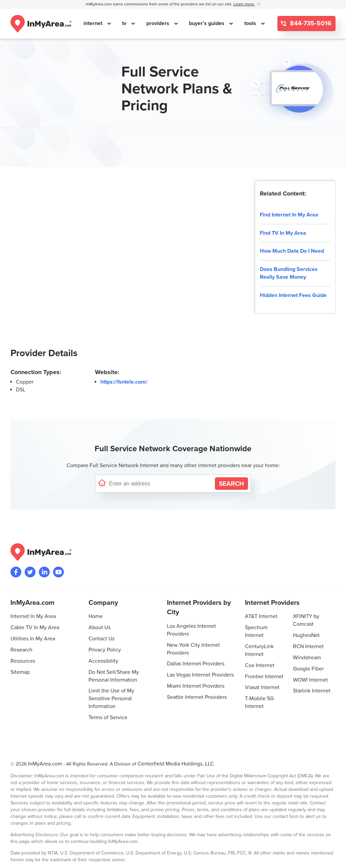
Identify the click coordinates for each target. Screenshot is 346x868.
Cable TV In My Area (35, 627)
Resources (23, 661)
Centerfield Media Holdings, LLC (176, 764)
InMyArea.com (45, 764)
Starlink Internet (312, 691)
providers (158, 23)
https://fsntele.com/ (124, 382)
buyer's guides (207, 23)
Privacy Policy (105, 650)
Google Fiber (308, 669)
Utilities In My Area (33, 639)
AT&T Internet (261, 616)
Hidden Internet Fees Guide (293, 295)
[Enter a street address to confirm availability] (160, 484)
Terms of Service (108, 717)
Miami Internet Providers (196, 686)
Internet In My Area (33, 616)
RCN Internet (308, 646)
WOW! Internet (310, 680)
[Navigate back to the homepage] (41, 24)
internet (94, 23)
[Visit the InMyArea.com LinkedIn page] (44, 572)
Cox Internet (260, 665)
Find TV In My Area (283, 233)
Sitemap (20, 672)
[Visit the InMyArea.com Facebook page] (16, 572)
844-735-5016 (310, 24)
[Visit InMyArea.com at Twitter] (30, 572)
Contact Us (102, 639)
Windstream (307, 658)
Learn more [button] (244, 4)
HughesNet (306, 635)
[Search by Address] (231, 484)
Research (21, 650)
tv (125, 23)
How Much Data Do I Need (292, 251)
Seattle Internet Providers (197, 697)
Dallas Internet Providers (196, 664)
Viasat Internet (262, 687)
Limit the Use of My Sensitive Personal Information (111, 699)
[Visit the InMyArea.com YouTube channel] (58, 572)
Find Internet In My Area (289, 215)
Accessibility (103, 661)
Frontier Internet (264, 677)
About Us (100, 627)
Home (96, 616)
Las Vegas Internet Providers (200, 675)
